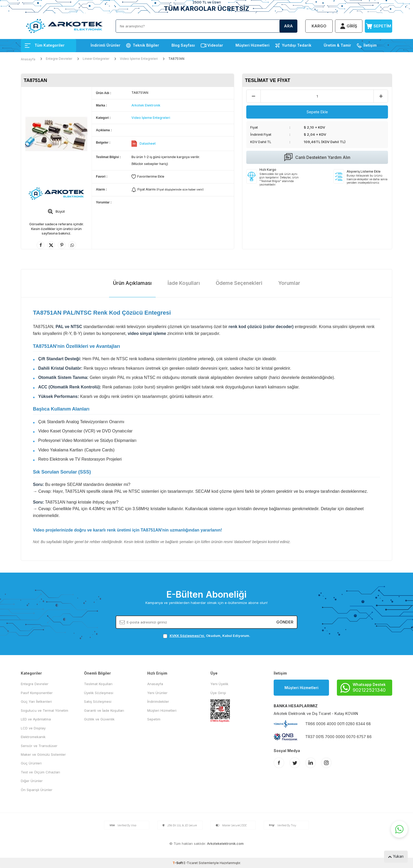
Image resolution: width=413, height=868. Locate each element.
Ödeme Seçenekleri (239, 283)
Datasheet (148, 143)
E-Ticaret (191, 863)
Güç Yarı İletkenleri (36, 701)
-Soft (178, 863)
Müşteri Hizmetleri (252, 45)
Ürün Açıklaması (132, 283)
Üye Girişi (218, 693)
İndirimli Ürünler (105, 45)
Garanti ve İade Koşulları (104, 710)
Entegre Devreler (59, 59)
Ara (288, 26)
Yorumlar (289, 283)
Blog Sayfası (183, 45)
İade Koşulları (184, 283)
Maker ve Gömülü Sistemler (43, 754)
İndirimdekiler (158, 701)
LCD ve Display (33, 728)
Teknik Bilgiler (146, 45)
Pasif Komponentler (37, 693)
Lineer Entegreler (96, 59)
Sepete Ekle (317, 112)
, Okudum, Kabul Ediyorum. (207, 636)
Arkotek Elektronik (146, 105)
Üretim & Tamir (337, 45)
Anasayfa (28, 59)
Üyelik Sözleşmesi (99, 693)
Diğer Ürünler (32, 781)
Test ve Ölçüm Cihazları (40, 772)
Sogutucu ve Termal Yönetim (45, 710)
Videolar (215, 45)
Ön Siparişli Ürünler (37, 790)
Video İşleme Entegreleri (139, 59)
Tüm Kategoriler (45, 45)
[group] (56, 134)
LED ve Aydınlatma (36, 719)
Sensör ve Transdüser (39, 746)
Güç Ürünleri (31, 763)
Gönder (285, 622)
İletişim (370, 45)
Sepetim (154, 719)
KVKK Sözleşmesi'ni (187, 636)
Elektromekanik (33, 737)
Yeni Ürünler (157, 693)
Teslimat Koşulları (98, 684)
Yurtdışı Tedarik (297, 45)
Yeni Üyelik (219, 684)
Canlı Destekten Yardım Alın (317, 157)
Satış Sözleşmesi (98, 701)
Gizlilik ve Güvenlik (99, 719)
